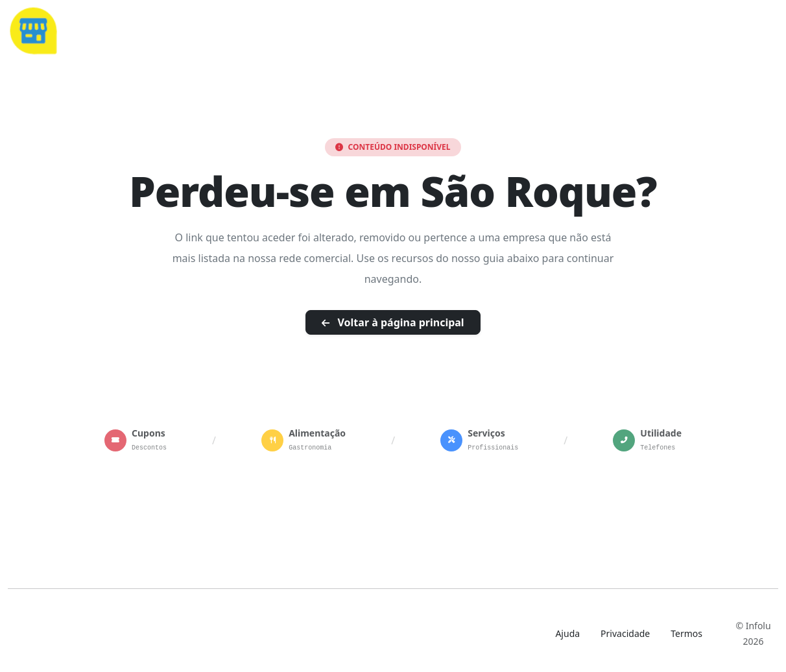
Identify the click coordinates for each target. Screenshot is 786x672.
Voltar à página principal (393, 322)
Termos (686, 633)
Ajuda (567, 633)
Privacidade (625, 633)
